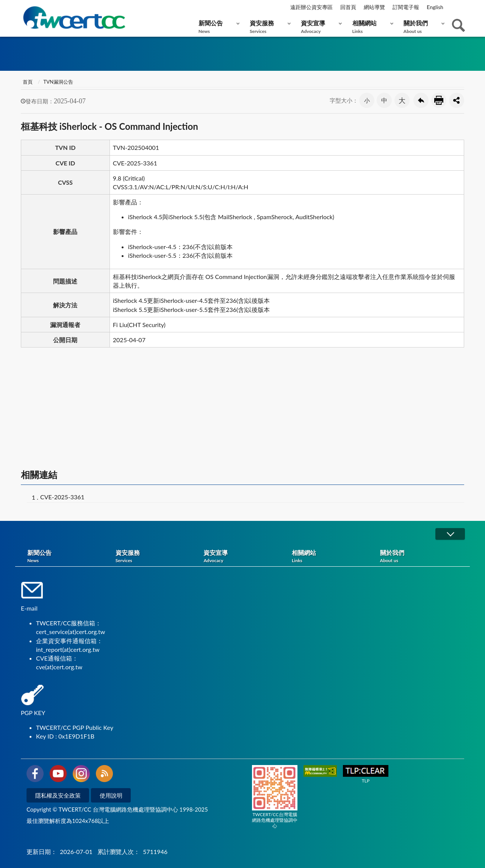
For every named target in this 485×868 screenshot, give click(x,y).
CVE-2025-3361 (62, 497)
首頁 (28, 82)
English (435, 7)
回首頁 (348, 7)
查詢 (458, 25)
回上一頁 (421, 100)
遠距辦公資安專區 (311, 7)
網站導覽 (374, 7)
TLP (366, 774)
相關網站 (371, 27)
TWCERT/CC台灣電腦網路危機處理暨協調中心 (275, 797)
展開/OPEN (450, 534)
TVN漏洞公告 (58, 82)
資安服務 (268, 27)
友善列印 (439, 100)
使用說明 (111, 795)
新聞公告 (217, 27)
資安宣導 (320, 27)
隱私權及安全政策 (58, 795)
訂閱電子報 (406, 7)
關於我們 (422, 27)
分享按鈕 (457, 100)
